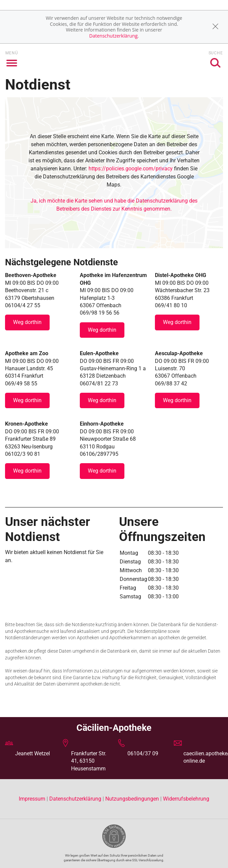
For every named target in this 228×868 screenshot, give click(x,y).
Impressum (33, 799)
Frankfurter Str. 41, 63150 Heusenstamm (89, 761)
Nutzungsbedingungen (132, 799)
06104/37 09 (143, 753)
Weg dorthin (27, 322)
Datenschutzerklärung (113, 36)
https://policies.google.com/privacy (131, 169)
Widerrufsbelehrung (186, 799)
